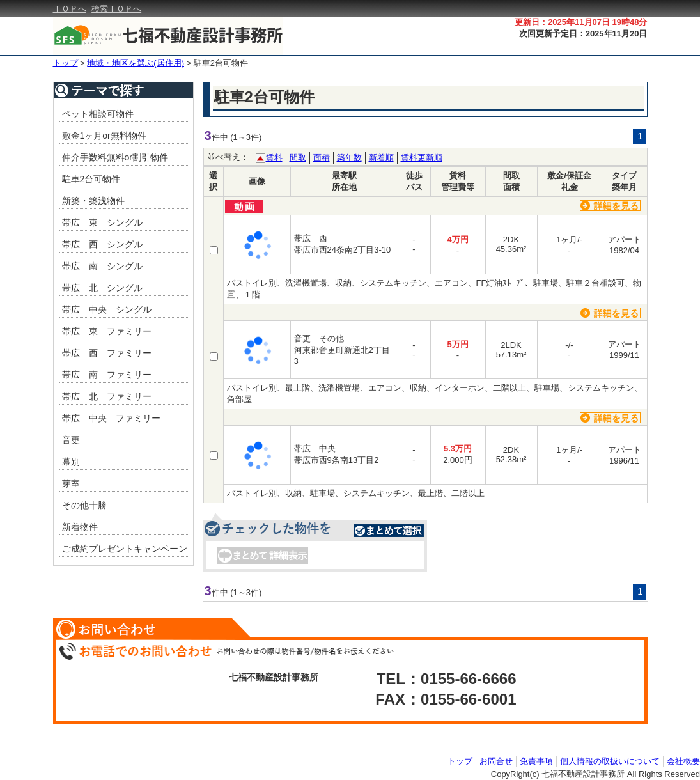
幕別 (71, 462)
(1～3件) (246, 137)
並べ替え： (228, 157)
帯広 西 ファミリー (107, 353)
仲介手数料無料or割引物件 (115, 157)
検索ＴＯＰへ (116, 9)
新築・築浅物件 (93, 201)
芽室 (71, 483)
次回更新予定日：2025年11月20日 (583, 34)
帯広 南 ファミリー (107, 375)
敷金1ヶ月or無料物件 (104, 136)
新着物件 (80, 527)
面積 (322, 158)
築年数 (349, 158)
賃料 (274, 158)
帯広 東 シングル (102, 222)
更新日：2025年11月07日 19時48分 (581, 22)
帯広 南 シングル (102, 266)
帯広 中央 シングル (107, 309)
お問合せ (496, 761)
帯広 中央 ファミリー (111, 418)
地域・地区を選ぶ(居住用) (136, 63)
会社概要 (683, 761)
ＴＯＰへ (70, 9)
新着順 (381, 158)
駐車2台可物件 (221, 63)
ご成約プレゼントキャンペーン (125, 549)
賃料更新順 (422, 158)
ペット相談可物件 (98, 114)
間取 (298, 158)
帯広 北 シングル (102, 288)
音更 (71, 440)
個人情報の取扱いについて (610, 761)
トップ (66, 63)
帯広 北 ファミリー (107, 396)
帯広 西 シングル (102, 244)
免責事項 (536, 761)
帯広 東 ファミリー (107, 331)
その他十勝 (84, 505)
